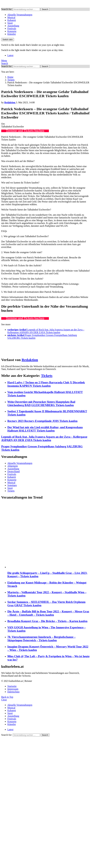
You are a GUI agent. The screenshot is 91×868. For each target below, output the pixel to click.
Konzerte (12, 31)
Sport (10, 23)
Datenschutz (13, 692)
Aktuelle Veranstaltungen (20, 15)
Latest (10, 55)
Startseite (12, 686)
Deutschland (14, 471)
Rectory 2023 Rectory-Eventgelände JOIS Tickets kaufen (42, 421)
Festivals (12, 28)
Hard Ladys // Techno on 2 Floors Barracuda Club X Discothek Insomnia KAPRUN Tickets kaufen (46, 384)
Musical (11, 17)
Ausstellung (13, 26)
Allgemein (13, 466)
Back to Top (7, 697)
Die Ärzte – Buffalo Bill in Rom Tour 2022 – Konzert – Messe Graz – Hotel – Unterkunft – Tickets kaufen (48, 613)
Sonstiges (12, 485)
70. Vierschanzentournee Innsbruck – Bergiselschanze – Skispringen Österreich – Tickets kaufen (42, 639)
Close (4, 700)
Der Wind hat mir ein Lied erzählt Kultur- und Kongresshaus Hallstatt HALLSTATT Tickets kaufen (45, 429)
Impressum (13, 689)
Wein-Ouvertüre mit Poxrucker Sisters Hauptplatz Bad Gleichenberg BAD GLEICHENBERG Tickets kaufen (41, 403)
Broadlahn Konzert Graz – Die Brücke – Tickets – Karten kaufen (47, 621)
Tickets (47, 376)
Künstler (12, 34)
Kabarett (12, 20)
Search (45, 9)
